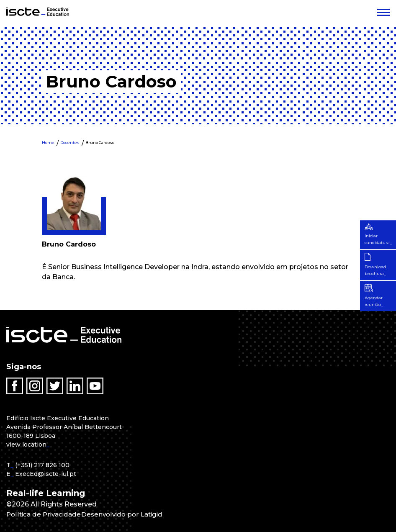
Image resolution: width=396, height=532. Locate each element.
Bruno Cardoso (100, 143)
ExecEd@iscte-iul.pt (46, 474)
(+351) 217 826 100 (42, 465)
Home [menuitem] (48, 143)
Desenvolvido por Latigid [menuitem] (127, 514)
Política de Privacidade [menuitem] (45, 514)
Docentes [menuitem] (70, 143)
